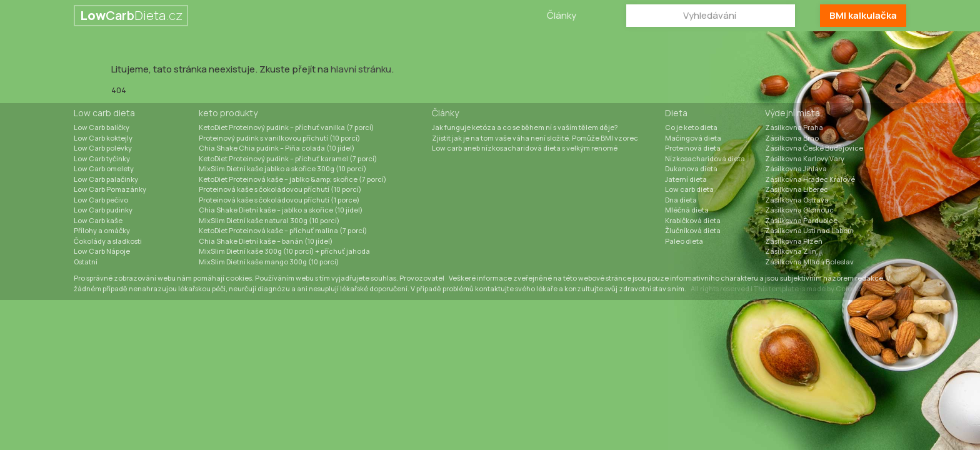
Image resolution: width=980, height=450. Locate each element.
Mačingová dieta (693, 138)
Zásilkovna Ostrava (797, 200)
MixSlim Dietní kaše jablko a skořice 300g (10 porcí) (282, 168)
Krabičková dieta (693, 220)
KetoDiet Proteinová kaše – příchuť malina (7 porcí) (283, 230)
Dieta (676, 113)
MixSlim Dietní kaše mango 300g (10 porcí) (269, 262)
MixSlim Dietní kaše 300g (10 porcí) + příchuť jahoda (284, 251)
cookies (239, 278)
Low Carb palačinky (106, 179)
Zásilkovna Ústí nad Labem (809, 230)
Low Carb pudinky (103, 210)
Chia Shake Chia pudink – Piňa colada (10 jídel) (277, 148)
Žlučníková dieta (693, 230)
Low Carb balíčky (102, 127)
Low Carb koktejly (103, 138)
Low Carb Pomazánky (110, 189)
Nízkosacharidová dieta (705, 158)
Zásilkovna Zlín (791, 251)
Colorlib (849, 288)
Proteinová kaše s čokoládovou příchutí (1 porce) (279, 200)
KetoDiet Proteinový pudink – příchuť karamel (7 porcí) (288, 158)
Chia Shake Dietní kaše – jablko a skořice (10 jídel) (281, 210)
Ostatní (86, 262)
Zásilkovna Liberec (797, 189)
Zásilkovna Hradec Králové (810, 179)
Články (562, 15)
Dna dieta (681, 200)
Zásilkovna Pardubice (801, 220)
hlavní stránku (361, 69)
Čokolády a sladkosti (108, 241)
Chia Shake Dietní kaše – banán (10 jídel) (266, 241)
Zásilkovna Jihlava (796, 168)
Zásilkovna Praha (794, 127)
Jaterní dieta (686, 179)
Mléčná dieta (687, 210)
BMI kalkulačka (863, 15)
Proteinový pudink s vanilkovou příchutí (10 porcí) (279, 138)
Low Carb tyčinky (102, 158)
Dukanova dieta (691, 168)
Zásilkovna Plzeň (794, 241)
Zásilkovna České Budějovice (814, 148)
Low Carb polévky (103, 148)
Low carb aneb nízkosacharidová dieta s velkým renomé (525, 148)
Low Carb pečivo (101, 200)
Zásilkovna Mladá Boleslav (809, 262)
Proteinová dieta (693, 148)
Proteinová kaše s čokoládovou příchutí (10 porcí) (280, 189)
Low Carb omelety (104, 168)
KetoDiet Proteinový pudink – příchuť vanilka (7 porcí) (286, 127)
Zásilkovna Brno (792, 138)
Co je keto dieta (691, 127)
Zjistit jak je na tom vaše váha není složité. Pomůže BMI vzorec (535, 138)
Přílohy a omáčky (102, 230)
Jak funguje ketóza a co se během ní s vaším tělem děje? (525, 127)
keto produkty (228, 113)
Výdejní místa (792, 113)
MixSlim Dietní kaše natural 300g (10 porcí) (269, 220)
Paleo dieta (684, 241)
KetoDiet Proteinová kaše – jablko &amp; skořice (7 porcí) (292, 179)
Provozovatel (422, 278)
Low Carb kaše (98, 220)
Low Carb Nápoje (102, 251)
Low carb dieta (104, 113)
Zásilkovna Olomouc (799, 210)
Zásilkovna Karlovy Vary (805, 158)
